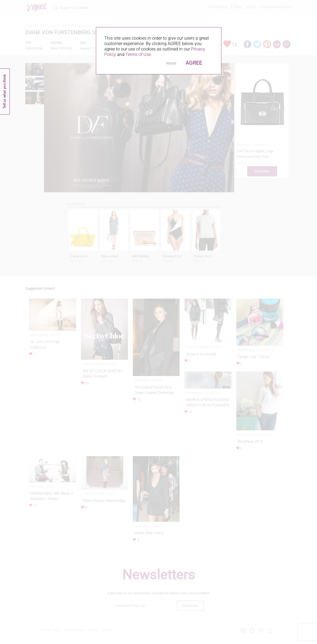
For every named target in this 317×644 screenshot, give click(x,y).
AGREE (194, 63)
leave (171, 63)
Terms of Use (138, 54)
